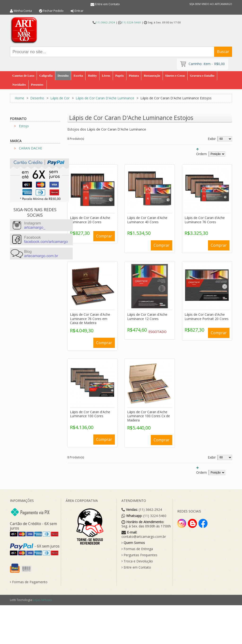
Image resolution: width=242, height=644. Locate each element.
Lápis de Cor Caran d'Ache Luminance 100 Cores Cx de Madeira (149, 416)
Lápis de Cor (60, 98)
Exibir (212, 139)
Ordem (201, 154)
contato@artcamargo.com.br (144, 537)
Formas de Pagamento (29, 582)
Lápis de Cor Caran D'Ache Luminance (105, 98)
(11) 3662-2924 (105, 22)
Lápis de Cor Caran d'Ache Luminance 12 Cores (147, 317)
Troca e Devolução (137, 561)
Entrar (79, 11)
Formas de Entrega (137, 549)
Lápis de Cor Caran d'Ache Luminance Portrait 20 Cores (207, 317)
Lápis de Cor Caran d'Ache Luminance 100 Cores (90, 414)
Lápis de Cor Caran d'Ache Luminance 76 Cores (205, 220)
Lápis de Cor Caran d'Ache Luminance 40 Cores (147, 220)
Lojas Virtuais (42, 600)
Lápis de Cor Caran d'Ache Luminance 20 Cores (90, 220)
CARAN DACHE (30, 148)
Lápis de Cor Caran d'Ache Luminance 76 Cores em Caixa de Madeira (90, 319)
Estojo (24, 126)
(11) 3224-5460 (131, 22)
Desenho (37, 98)
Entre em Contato (107, 4)
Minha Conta (23, 11)
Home (19, 98)
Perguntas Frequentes (139, 555)
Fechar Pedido (53, 11)
